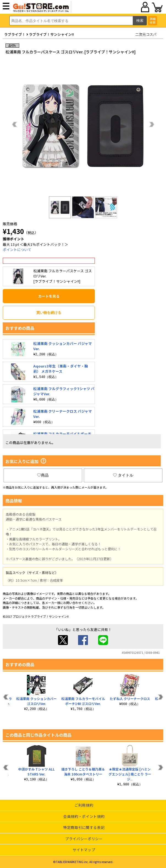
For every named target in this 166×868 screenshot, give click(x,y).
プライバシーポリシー (84, 839)
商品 (43, 475)
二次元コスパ (146, 34)
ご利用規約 (84, 805)
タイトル (123, 475)
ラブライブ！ (15, 34)
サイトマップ (84, 850)
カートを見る (49, 296)
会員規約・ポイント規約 (84, 816)
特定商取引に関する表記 (84, 827)
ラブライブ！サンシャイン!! (51, 34)
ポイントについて (17, 250)
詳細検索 (153, 21)
